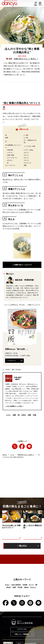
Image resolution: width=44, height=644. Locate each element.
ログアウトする (22, 629)
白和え (24, 415)
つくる (12, 455)
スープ (31, 585)
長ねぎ (26, 587)
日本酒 (25, 585)
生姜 (14, 587)
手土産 (20, 587)
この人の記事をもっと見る (14, 406)
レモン (9, 415)
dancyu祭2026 (16, 585)
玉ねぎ (8, 587)
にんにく (33, 587)
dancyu (5, 455)
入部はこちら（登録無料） (22, 634)
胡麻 (29, 415)
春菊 (14, 415)
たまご (7, 585)
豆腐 (34, 415)
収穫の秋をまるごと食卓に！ (26, 59)
